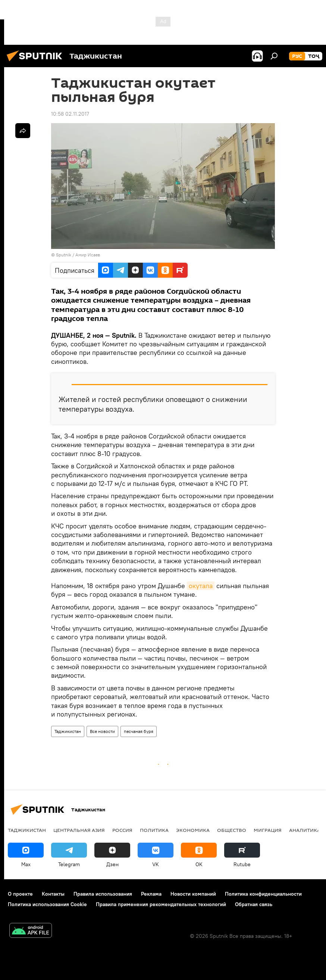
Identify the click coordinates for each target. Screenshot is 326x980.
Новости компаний (193, 894)
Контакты (53, 894)
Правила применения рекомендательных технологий (161, 904)
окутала (201, 586)
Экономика (193, 830)
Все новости (102, 731)
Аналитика (305, 830)
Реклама (151, 894)
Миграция (268, 830)
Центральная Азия (79, 830)
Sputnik (64, 255)
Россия (122, 830)
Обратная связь (254, 904)
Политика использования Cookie (47, 904)
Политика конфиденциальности (263, 894)
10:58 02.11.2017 (70, 114)
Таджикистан (68, 731)
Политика (154, 830)
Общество (232, 830)
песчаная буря (139, 731)
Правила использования (103, 894)
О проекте (20, 894)
